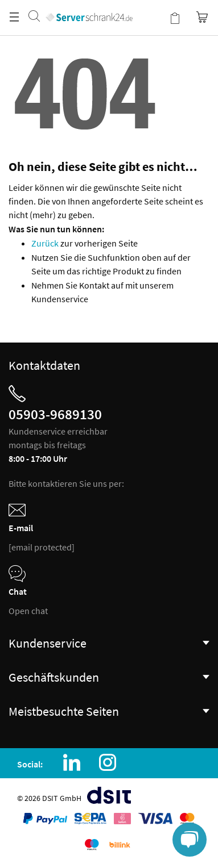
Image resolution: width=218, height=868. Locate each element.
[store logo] (89, 6)
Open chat (28, 611)
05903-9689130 (55, 414)
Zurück (46, 243)
